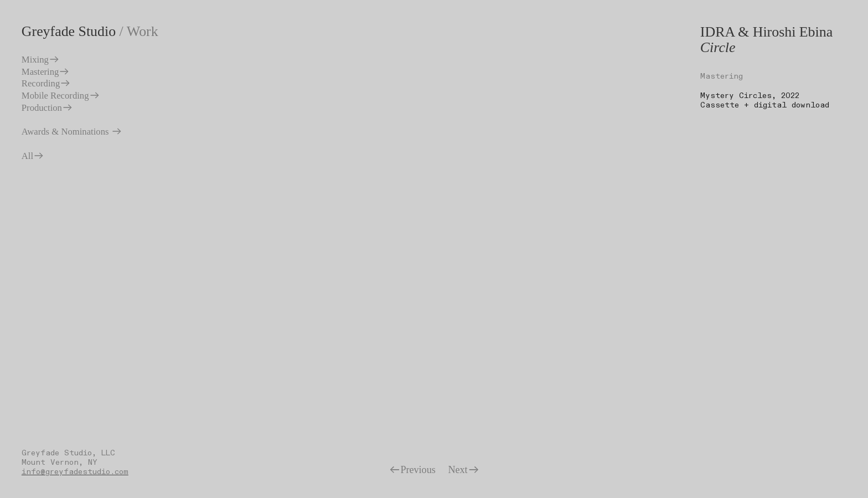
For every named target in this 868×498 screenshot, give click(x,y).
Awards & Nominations (72, 132)
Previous (412, 470)
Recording (46, 83)
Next (464, 470)
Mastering (46, 72)
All (33, 156)
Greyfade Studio (69, 31)
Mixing (41, 60)
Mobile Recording (61, 96)
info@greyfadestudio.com (75, 472)
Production (47, 108)
